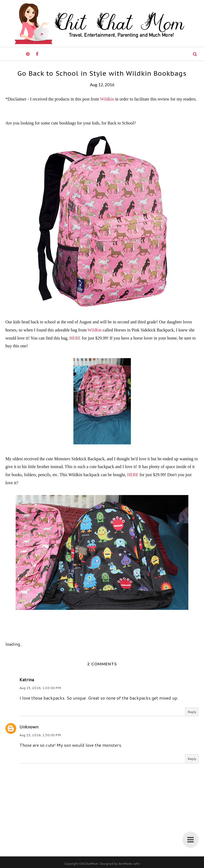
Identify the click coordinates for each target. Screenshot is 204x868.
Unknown (29, 727)
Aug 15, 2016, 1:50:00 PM (40, 735)
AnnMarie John (129, 864)
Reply (192, 712)
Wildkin (107, 99)
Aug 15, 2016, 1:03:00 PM (40, 688)
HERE (75, 338)
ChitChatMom (89, 864)
